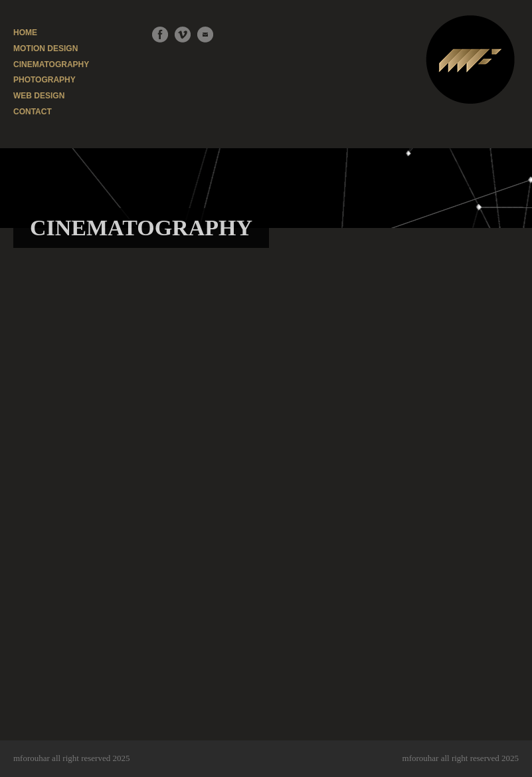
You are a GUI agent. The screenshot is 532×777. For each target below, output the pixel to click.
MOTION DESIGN (45, 49)
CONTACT (33, 112)
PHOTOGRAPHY (44, 80)
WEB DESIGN (39, 96)
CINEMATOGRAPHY (51, 64)
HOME (25, 33)
